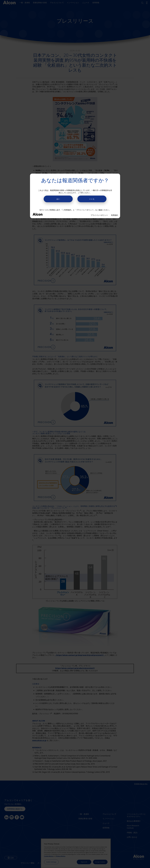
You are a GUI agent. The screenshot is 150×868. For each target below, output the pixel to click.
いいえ (92, 199)
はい (58, 199)
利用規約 (115, 215)
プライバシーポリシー (99, 215)
